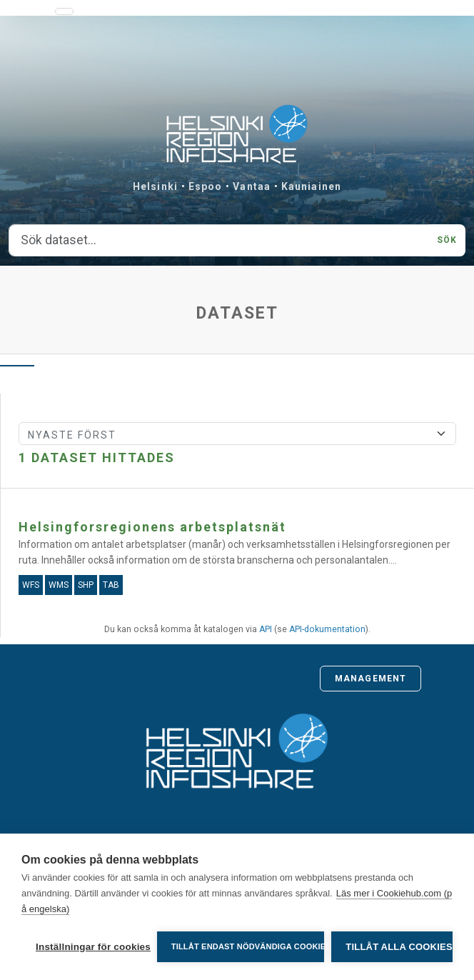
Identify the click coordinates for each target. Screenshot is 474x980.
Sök (447, 240)
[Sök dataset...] (219, 241)
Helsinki (155, 186)
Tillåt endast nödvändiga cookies (248, 946)
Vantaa (252, 186)
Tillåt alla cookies (399, 947)
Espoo (206, 186)
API (266, 629)
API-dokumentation (327, 629)
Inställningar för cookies (93, 947)
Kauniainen (311, 186)
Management (370, 679)
